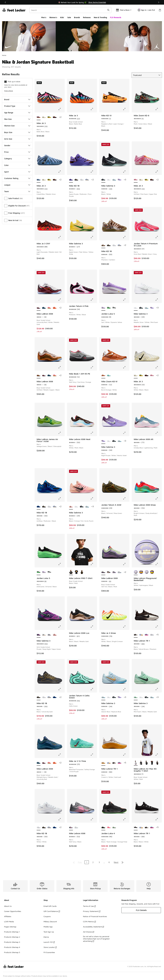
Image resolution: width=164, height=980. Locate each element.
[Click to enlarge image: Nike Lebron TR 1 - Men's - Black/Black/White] (158, 819)
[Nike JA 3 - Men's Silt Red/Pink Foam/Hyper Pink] (152, 376)
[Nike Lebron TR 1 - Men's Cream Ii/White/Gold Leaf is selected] (103, 763)
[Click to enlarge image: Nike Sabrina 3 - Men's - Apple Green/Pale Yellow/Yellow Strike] (94, 237)
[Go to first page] (74, 862)
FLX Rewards (116, 17)
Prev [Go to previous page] (80, 862)
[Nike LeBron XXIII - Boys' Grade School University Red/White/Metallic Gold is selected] (39, 308)
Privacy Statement (92, 911)
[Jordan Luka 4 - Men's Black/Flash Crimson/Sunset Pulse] (109, 827)
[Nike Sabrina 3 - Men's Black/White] (141, 308)
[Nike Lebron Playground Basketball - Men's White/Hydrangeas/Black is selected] (136, 572)
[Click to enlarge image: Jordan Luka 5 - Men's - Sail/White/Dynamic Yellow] (126, 300)
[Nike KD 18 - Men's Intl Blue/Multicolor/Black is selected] (39, 507)
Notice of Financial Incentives (95, 916)
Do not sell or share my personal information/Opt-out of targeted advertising (96, 939)
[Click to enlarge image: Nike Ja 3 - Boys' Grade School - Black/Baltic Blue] (94, 109)
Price (17, 152)
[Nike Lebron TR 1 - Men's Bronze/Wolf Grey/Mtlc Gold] (152, 635)
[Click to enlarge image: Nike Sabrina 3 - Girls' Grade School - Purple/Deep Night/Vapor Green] (61, 627)
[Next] (159, 2)
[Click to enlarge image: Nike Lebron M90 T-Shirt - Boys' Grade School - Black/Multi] (94, 564)
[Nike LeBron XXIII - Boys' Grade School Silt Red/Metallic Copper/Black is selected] (39, 376)
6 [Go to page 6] (109, 862)
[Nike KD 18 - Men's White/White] (82, 180)
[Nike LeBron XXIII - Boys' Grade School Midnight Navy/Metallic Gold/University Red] (44, 308)
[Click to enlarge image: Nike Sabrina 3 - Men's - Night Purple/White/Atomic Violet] (126, 433)
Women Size (17, 126)
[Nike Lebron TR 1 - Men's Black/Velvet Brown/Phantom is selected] (136, 635)
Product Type (17, 106)
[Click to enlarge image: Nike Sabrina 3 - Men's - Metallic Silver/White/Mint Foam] (158, 300)
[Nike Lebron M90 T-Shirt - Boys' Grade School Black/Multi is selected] (71, 572)
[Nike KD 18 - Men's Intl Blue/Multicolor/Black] (55, 697)
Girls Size (17, 139)
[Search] (70, 10)
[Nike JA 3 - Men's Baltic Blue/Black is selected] (39, 117)
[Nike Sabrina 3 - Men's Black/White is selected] (103, 180)
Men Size (17, 119)
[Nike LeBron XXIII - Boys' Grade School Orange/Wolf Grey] (55, 308)
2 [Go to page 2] (93, 862)
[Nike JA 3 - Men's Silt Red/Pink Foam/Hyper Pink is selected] (136, 180)
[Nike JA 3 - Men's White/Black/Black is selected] (136, 376)
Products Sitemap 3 (12, 942)
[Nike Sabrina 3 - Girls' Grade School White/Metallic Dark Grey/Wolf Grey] (49, 635)
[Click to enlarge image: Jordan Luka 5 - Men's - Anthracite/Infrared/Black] (61, 564)
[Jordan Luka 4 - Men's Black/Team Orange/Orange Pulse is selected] (103, 827)
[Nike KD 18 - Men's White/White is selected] (39, 827)
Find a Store (9, 91)
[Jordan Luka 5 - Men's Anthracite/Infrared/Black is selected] (39, 572)
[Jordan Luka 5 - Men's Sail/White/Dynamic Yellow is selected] (103, 308)
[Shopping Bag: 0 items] (160, 10)
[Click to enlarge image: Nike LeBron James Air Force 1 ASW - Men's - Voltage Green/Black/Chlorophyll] (61, 433)
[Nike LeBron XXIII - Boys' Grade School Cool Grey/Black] (114, 572)
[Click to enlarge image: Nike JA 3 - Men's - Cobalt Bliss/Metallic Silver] (61, 172)
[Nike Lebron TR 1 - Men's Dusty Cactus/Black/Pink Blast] (147, 635)
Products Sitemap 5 (12, 952)
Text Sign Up (49, 932)
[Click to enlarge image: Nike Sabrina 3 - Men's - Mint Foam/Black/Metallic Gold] (158, 689)
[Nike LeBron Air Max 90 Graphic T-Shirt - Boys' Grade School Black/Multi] (152, 763)
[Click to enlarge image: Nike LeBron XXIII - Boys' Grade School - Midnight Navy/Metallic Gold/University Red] (61, 755)
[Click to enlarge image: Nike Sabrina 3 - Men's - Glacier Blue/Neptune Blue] (126, 689)
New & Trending (100, 17)
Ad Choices (89, 932)
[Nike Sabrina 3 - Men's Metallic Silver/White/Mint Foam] (109, 180)
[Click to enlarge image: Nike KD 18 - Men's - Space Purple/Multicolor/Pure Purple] (94, 172)
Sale (69, 17)
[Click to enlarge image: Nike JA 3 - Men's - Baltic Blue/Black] (61, 109)
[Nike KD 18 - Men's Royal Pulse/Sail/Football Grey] (87, 180)
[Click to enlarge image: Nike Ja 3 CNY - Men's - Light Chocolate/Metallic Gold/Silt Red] (61, 237)
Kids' (62, 17)
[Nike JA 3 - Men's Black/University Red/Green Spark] (49, 117)
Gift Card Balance (52, 911)
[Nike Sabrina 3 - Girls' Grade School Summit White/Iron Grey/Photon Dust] (44, 635)
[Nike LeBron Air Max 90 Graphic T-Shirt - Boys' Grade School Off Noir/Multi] (147, 763)
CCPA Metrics (89, 922)
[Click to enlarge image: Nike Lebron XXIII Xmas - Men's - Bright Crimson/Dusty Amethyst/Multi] (158, 498)
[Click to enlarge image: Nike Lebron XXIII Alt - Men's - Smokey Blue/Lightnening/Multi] (158, 433)
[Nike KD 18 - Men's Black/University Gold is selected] (39, 697)
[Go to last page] (122, 862)
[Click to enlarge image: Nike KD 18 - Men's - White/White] (61, 819)
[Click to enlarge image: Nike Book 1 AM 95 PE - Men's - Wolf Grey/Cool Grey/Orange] (94, 367)
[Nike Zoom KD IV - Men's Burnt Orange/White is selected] (103, 376)
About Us (8, 906)
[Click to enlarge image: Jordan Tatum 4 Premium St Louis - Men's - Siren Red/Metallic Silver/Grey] (158, 237)
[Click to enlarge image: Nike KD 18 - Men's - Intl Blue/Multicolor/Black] (61, 498)
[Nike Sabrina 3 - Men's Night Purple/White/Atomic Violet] (120, 180)
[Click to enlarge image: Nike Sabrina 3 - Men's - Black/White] (126, 172)
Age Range (17, 113)
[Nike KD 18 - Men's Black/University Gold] (76, 180)
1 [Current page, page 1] (87, 862)
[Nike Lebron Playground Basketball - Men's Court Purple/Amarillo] (141, 572)
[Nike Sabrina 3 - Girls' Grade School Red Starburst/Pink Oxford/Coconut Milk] (55, 635)
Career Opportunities (13, 911)
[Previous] (5, 2)
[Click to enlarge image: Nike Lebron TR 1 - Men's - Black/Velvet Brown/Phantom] (158, 627)
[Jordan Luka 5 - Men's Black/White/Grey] (114, 308)
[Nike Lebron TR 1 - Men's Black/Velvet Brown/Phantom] (114, 763)
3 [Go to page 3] (99, 862)
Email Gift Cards (50, 906)
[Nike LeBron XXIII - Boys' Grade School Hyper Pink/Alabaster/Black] (49, 308)
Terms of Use (89, 906)
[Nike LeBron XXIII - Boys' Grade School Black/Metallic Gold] (109, 572)
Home (4, 55)
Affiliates (8, 916)
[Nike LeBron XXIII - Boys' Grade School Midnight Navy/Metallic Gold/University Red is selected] (39, 763)
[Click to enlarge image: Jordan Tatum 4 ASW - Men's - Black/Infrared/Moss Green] (126, 498)
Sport (17, 172)
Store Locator (50, 947)
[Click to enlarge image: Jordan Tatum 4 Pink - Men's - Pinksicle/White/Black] (94, 300)
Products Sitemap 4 (12, 947)
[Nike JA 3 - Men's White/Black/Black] (44, 117)
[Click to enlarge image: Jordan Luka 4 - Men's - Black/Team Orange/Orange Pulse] (126, 819)
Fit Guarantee (49, 952)
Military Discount (50, 922)
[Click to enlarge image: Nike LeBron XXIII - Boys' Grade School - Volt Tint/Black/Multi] (126, 564)
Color (17, 165)
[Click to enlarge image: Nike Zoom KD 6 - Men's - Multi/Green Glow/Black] (158, 109)
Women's (53, 17)
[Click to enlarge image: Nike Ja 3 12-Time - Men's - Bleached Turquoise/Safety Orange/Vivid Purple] (94, 755)
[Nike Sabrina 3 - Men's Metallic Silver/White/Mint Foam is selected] (136, 308)
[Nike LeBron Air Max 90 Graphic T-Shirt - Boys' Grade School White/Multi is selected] (136, 763)
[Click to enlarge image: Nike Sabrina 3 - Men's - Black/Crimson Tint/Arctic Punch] (94, 498)
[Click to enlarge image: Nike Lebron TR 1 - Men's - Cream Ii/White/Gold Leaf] (126, 755)
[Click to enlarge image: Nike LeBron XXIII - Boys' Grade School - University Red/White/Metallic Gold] (61, 300)
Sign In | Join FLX (146, 10)
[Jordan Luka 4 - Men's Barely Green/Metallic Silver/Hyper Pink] (114, 827)
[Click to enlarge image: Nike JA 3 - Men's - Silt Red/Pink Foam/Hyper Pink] (158, 172)
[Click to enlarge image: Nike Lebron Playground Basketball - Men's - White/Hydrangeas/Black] (158, 564)
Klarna (46, 937)
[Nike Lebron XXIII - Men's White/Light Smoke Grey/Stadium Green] (76, 827)
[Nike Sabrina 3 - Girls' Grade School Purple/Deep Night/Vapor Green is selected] (39, 635)
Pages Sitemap (10, 927)
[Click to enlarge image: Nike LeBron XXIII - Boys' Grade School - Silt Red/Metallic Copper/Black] (61, 367)
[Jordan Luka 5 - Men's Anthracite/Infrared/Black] (109, 308)
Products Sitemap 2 (12, 937)
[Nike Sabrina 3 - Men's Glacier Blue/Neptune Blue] (114, 180)
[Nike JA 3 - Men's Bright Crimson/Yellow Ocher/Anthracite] (55, 117)
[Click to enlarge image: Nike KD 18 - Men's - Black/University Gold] (61, 689)
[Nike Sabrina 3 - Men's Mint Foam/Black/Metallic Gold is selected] (136, 697)
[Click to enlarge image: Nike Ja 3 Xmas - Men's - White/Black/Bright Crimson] (126, 627)
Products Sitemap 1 (12, 932)
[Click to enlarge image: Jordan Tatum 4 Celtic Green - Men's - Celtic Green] (94, 689)
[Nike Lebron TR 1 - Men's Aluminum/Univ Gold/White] (141, 635)
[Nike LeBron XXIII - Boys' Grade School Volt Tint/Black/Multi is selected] (103, 572)
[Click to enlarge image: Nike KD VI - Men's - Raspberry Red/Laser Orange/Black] (126, 109)
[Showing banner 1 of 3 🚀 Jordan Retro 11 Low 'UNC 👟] (82, 2)
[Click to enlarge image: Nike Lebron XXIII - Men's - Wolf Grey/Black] (94, 819)
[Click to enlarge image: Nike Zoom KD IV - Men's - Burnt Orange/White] (126, 367)
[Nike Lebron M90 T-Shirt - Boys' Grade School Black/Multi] (76, 572)
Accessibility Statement (93, 927)
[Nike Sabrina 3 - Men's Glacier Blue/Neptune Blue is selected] (103, 697)
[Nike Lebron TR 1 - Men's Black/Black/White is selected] (136, 827)
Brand (17, 99)
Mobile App (48, 927)
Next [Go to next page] (116, 862)
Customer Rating (17, 178)
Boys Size (17, 132)
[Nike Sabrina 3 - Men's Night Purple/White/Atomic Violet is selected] (103, 441)
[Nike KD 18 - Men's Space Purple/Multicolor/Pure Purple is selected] (71, 180)
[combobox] (70, 10)
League (17, 185)
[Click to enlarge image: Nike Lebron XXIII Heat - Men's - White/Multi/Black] (94, 433)
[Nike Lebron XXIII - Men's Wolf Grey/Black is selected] (71, 827)
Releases (87, 17)
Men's (44, 17)
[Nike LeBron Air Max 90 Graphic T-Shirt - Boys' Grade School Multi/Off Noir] (141, 763)
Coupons (47, 916)
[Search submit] (108, 10)
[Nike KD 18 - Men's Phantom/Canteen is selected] (103, 245)
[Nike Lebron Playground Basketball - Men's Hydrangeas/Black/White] (147, 572)
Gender (17, 145)
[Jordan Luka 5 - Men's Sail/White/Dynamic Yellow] (44, 572)
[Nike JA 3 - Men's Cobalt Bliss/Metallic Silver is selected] (39, 180)
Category (17, 159)
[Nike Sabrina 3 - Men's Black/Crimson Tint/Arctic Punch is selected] (71, 507)
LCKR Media (9, 922)
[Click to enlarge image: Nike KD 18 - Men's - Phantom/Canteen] (126, 237)
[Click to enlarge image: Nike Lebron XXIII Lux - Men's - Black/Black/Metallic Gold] (94, 627)
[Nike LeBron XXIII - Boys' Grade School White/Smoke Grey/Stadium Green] (120, 572)
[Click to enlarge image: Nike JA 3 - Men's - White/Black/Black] (158, 367)
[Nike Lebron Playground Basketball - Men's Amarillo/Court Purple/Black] (152, 572)
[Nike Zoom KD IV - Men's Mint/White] (109, 376)
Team (17, 191)
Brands (77, 17)
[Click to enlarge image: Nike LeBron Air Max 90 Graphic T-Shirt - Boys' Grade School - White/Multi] (158, 755)
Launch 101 (49, 942)
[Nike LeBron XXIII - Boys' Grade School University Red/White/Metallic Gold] (44, 376)
